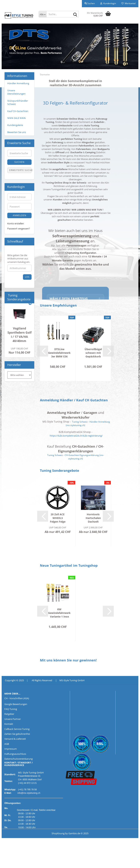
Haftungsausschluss (15, 754)
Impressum (11, 749)
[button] (13, 48)
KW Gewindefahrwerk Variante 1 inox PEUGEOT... (59, 613)
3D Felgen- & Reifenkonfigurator (75, 103)
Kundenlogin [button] (108, 3)
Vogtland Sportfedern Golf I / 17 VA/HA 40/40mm (20, 335)
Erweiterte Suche (20, 170)
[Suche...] (42, 14)
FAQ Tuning (11, 709)
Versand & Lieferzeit (15, 739)
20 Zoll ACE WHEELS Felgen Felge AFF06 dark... (58, 518)
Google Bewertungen (16, 704)
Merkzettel (129, 3)
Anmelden (20, 215)
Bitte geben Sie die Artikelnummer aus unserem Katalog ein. (19, 259)
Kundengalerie (15, 125)
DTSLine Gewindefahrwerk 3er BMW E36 (59, 353)
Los (27, 277)
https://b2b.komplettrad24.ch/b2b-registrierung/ (76, 436)
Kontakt (9, 724)
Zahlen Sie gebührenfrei (17, 734)
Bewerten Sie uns (17, 132)
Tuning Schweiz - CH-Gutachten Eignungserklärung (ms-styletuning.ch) (76, 457)
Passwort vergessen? (19, 229)
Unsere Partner (13, 719)
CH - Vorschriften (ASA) (17, 698)
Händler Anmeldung (18, 83)
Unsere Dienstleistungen (16, 92)
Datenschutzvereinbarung (19, 759)
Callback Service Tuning (17, 729)
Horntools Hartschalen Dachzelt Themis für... (93, 518)
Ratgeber (9, 714)
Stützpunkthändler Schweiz (18, 102)
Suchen (19, 162)
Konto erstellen (16, 223)
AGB (7, 744)
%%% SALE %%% (16, 118)
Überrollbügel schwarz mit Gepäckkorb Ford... (93, 353)
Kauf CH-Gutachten (18, 111)
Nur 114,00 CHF (20, 351)
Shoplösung (58, 833)
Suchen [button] (90, 3)
